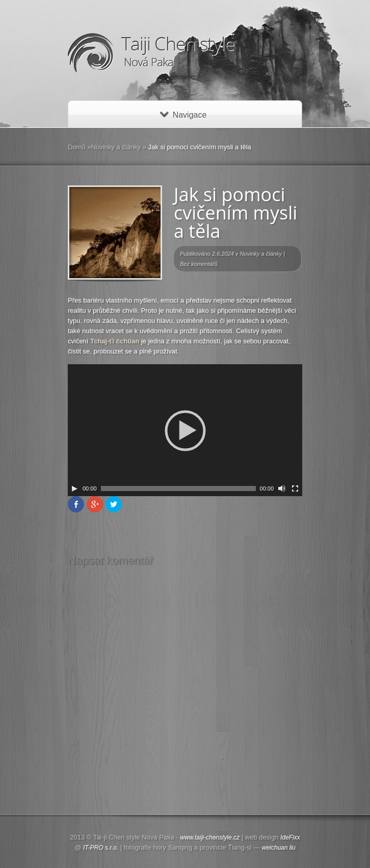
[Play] (74, 489)
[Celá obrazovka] (295, 489)
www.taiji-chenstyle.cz (210, 837)
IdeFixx (290, 837)
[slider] (178, 489)
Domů (77, 147)
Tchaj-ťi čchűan (115, 341)
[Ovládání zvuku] (282, 489)
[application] (185, 430)
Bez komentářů (199, 264)
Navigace (183, 115)
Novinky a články (116, 147)
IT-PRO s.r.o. (101, 848)
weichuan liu (279, 848)
